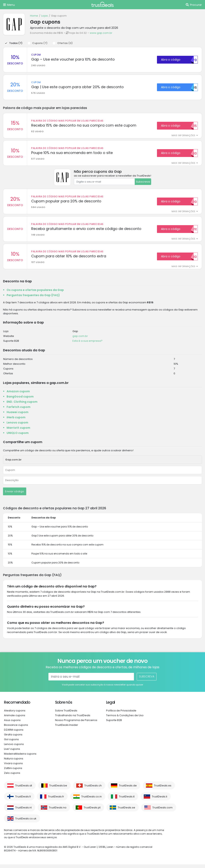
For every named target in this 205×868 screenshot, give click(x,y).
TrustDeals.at (24, 789)
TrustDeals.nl (23, 811)
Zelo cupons (12, 777)
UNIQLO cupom (18, 436)
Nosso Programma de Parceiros (76, 724)
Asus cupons (12, 724)
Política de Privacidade (121, 714)
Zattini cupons (13, 772)
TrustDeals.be (58, 789)
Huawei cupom (18, 416)
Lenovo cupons (14, 748)
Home (34, 16)
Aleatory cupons (15, 714)
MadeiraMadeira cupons (20, 757)
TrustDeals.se (126, 811)
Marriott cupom (18, 431)
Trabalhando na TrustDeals (73, 719)
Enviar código (15, 495)
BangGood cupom (20, 400)
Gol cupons (11, 743)
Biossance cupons (16, 729)
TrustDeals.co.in (91, 800)
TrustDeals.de (128, 789)
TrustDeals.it (127, 800)
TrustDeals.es (163, 789)
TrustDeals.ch (93, 789)
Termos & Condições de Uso (125, 719)
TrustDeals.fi (23, 800)
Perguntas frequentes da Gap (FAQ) (33, 299)
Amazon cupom (18, 395)
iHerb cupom (16, 421)
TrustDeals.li (159, 800)
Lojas (45, 16)
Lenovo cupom (17, 426)
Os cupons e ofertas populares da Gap (35, 294)
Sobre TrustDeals (66, 714)
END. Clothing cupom (22, 405)
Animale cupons (15, 719)
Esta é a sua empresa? (87, 344)
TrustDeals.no (58, 811)
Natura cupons (14, 762)
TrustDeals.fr (56, 800)
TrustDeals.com (162, 811)
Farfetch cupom (19, 411)
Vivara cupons (13, 767)
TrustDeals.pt (92, 811)
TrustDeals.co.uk (26, 822)
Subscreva (143, 183)
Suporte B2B (114, 724)
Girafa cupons (13, 738)
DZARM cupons (14, 733)
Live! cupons (12, 753)
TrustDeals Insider (67, 729)
